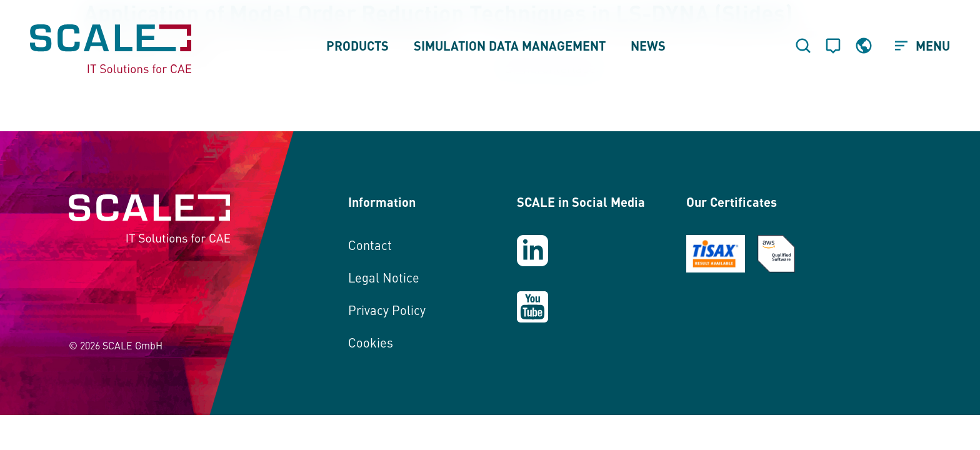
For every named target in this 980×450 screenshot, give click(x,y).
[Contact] (833, 46)
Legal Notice (384, 277)
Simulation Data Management (510, 45)
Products (357, 45)
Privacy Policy (387, 310)
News (648, 45)
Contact (370, 245)
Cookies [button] (371, 342)
